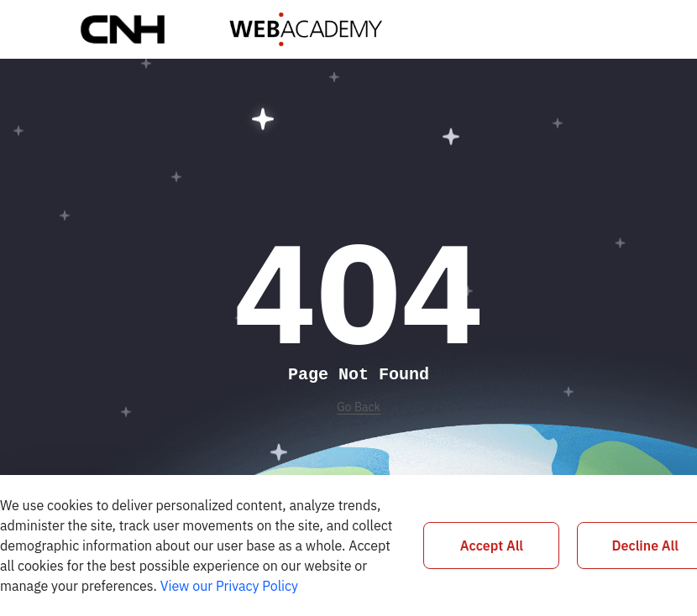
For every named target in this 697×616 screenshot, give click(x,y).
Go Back (359, 407)
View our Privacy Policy (229, 586)
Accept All (492, 546)
